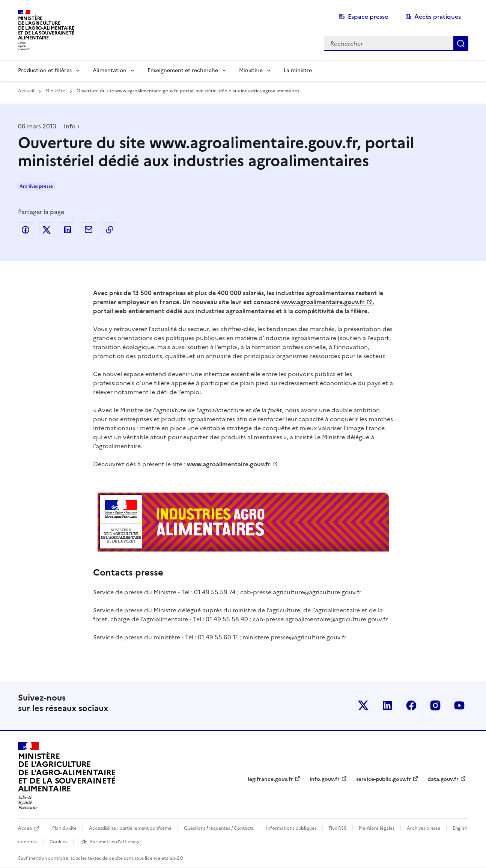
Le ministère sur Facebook (411, 705)
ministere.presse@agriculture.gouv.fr (294, 637)
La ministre (298, 70)
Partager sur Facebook (26, 230)
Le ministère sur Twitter (363, 705)
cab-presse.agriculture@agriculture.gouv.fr (301, 592)
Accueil (26, 91)
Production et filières (45, 70)
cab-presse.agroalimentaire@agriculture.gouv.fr (320, 619)
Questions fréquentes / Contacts (219, 828)
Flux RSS (338, 828)
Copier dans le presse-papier (110, 230)
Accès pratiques (438, 17)
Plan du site (64, 828)
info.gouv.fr (325, 779)
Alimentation (110, 70)
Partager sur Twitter (47, 230)
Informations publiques (291, 828)
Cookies (58, 842)
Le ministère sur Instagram (435, 705)
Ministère (251, 70)
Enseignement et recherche (183, 70)
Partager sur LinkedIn (68, 230)
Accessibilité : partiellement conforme (130, 828)
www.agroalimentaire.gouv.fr (323, 302)
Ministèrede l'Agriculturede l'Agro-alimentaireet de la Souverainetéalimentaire (46, 28)
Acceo (25, 828)
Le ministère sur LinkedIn (387, 705)
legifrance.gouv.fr (270, 779)
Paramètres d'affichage (115, 842)
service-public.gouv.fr (384, 779)
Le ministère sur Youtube (459, 705)
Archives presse (36, 186)
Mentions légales (377, 828)
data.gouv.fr (443, 779)
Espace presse (368, 17)
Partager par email (89, 230)
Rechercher (461, 44)
